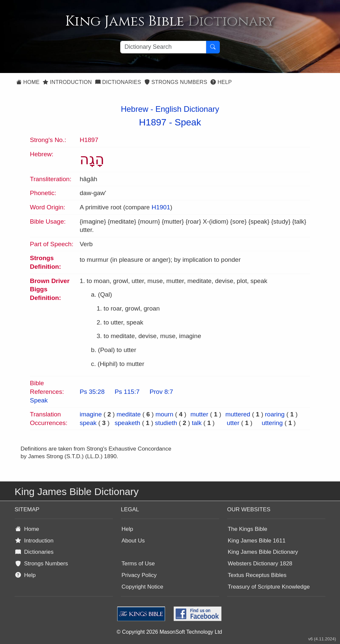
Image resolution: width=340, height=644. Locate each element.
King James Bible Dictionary (263, 552)
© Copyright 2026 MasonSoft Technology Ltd (169, 632)
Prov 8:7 (162, 392)
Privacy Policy (139, 575)
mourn (164, 414)
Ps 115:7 (127, 392)
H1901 (161, 207)
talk (197, 423)
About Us (133, 541)
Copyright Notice (142, 587)
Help (221, 82)
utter (233, 423)
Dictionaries (118, 82)
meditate (129, 414)
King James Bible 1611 (257, 541)
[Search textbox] (163, 47)
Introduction (67, 82)
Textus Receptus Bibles (257, 575)
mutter (199, 414)
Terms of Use (138, 564)
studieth (166, 423)
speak (88, 423)
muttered (238, 414)
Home (28, 82)
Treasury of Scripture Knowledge (269, 587)
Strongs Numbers (176, 82)
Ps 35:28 (92, 392)
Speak (188, 122)
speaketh (127, 423)
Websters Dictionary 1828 (260, 564)
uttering (272, 423)
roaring (275, 414)
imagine (91, 414)
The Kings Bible (248, 529)
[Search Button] (213, 47)
